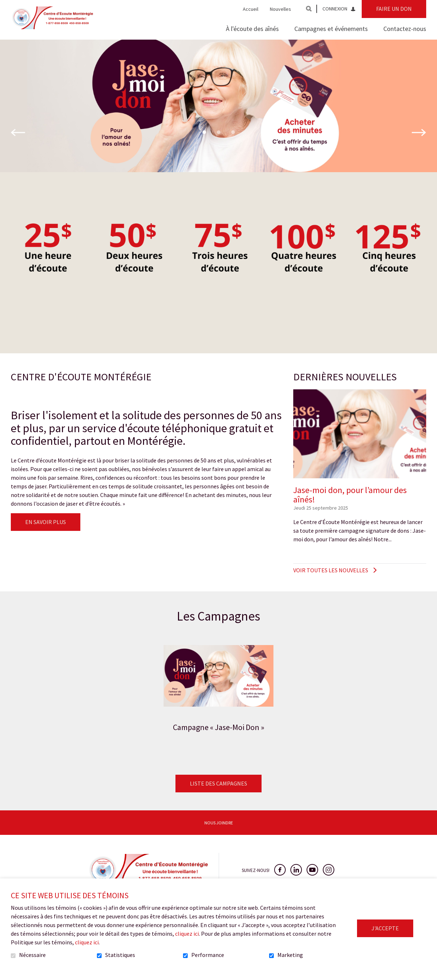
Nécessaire (32, 955)
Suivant (419, 144)
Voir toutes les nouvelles (331, 582)
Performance (208, 955)
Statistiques (120, 955)
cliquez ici (187, 934)
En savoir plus (46, 533)
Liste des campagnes (218, 795)
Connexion (335, 9)
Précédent (18, 144)
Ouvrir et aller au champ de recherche (309, 9)
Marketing (290, 955)
